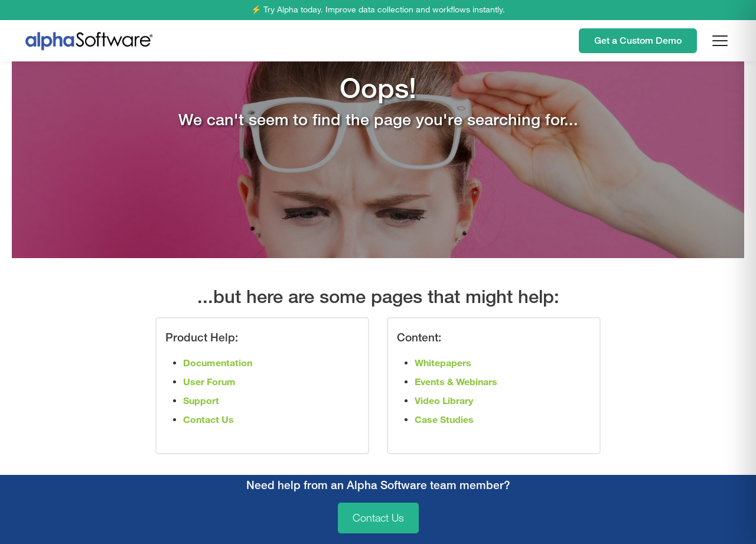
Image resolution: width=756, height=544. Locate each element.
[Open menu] (720, 41)
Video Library (444, 401)
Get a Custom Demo (638, 40)
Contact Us (378, 518)
